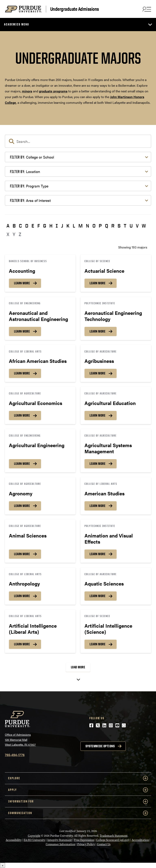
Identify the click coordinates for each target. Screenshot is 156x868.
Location (25, 171)
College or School (32, 157)
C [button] (20, 226)
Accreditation (140, 840)
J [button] (62, 226)
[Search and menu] (146, 9)
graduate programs (53, 91)
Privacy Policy (86, 844)
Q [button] (107, 226)
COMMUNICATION (78, 813)
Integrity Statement (60, 840)
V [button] (137, 226)
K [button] (68, 226)
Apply (78, 790)
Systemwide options (100, 746)
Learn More (22, 283)
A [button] (8, 226)
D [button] (27, 226)
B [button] (14, 226)
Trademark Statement (114, 836)
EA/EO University (34, 840)
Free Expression (84, 840)
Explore (78, 778)
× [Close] (3, 865)
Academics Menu (17, 24)
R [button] (113, 226)
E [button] (33, 226)
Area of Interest (30, 200)
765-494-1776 (15, 755)
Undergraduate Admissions (75, 9)
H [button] (51, 226)
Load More (78, 667)
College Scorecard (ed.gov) (113, 840)
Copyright (34, 836)
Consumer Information (60, 844)
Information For (78, 801)
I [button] (57, 226)
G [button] (45, 226)
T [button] (125, 226)
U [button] (131, 226)
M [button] (81, 226)
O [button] (94, 226)
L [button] (74, 226)
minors (27, 91)
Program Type (29, 186)
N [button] (88, 226)
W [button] (144, 226)
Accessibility (14, 840)
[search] (78, 141)
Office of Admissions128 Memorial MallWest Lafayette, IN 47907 (20, 739)
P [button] (100, 226)
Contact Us (104, 844)
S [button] (119, 226)
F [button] (39, 226)
